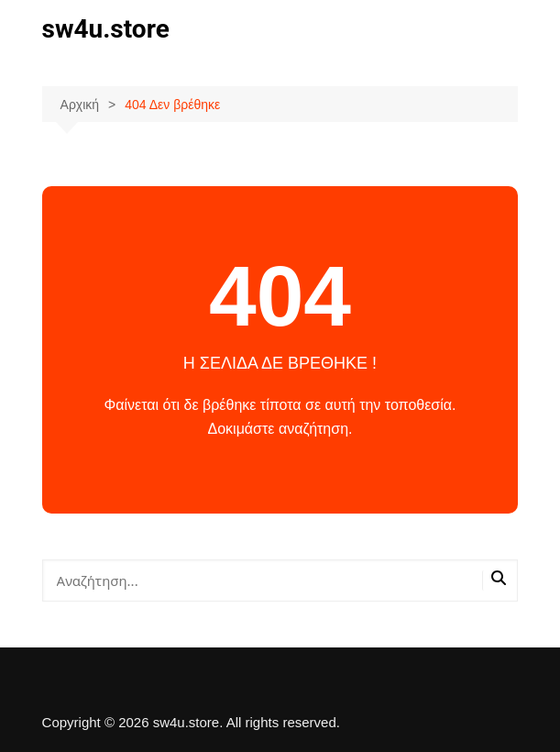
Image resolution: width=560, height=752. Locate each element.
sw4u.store (106, 29)
